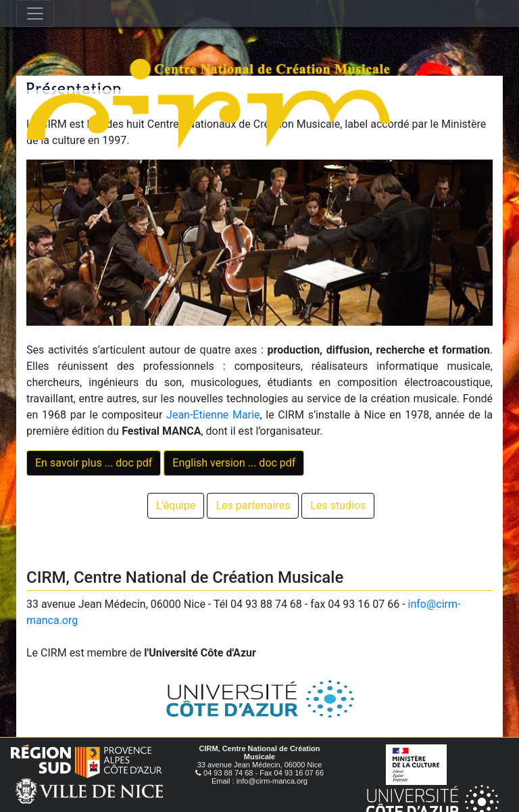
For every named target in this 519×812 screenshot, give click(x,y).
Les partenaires (253, 505)
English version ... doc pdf (234, 463)
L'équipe (176, 505)
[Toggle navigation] (35, 14)
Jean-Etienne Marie (213, 415)
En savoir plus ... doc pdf (94, 463)
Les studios (338, 505)
